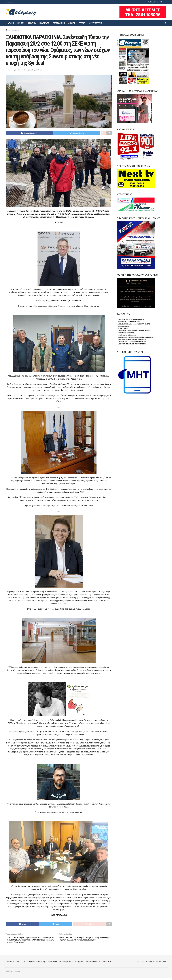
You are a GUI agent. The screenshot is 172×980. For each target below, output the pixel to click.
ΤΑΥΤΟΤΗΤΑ (107, 964)
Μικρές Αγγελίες (95, 23)
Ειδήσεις (21, 23)
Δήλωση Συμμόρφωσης (37, 964)
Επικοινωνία (9, 2)
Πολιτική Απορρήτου (93, 964)
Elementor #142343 (12, 964)
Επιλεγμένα (15, 30)
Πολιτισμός (44, 23)
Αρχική (11, 23)
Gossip (82, 23)
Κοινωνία (32, 23)
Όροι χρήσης (79, 964)
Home (8, 30)
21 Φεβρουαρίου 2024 (13, 70)
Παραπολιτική (59, 23)
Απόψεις (72, 23)
